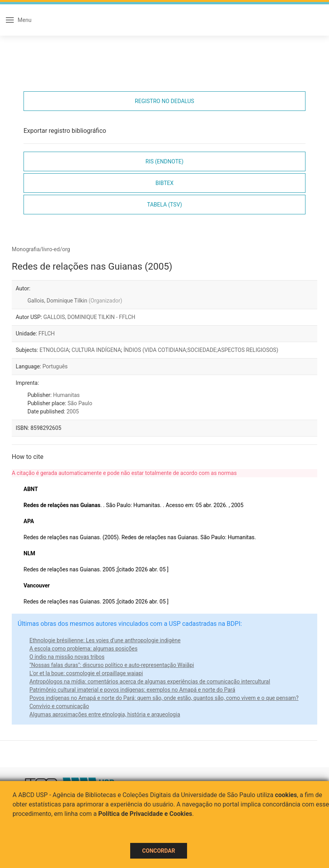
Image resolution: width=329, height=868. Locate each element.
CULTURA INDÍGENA (96, 350)
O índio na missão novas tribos (67, 657)
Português (55, 366)
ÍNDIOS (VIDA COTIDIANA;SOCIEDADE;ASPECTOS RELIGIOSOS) (201, 350)
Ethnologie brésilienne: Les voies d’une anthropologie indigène (105, 640)
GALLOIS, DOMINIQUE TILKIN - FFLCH (90, 317)
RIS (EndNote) (164, 161)
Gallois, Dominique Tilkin (75, 301)
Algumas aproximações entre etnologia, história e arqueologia (105, 714)
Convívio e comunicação (59, 706)
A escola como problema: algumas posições (84, 649)
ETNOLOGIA (54, 350)
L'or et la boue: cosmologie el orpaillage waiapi (86, 673)
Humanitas (66, 395)
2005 (73, 411)
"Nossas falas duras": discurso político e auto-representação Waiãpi (112, 665)
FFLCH (47, 333)
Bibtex (164, 183)
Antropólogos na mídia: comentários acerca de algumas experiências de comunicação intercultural (150, 681)
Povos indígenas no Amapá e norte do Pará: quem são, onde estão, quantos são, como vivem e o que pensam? (164, 698)
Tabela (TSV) (164, 205)
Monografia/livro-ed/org (41, 249)
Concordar (159, 851)
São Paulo (80, 403)
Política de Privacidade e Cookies (145, 814)
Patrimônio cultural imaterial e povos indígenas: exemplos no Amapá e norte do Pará (132, 690)
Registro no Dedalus (164, 101)
